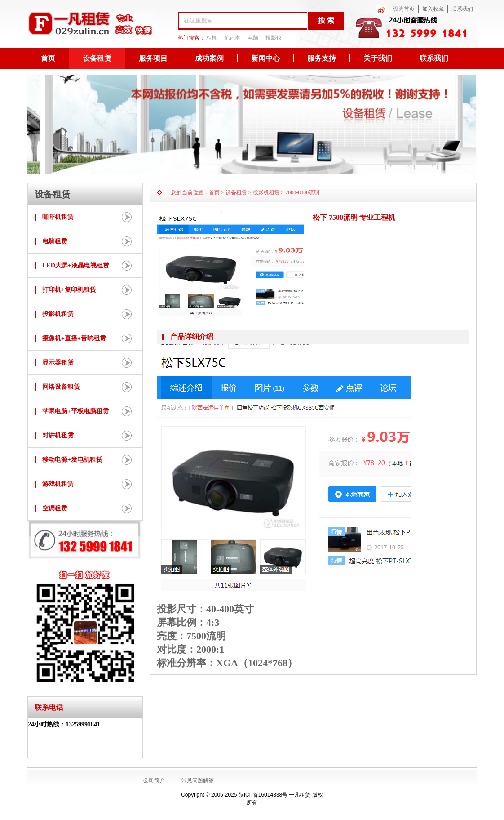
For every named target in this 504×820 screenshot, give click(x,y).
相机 (212, 38)
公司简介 (154, 780)
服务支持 (322, 58)
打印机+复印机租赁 (69, 290)
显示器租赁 (58, 363)
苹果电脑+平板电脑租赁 (75, 411)
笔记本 (232, 38)
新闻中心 (265, 58)
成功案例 (209, 58)
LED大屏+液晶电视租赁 (76, 265)
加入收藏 (433, 9)
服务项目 (153, 58)
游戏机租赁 (58, 484)
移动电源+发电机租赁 (72, 460)
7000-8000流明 (302, 192)
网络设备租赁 (61, 387)
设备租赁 (97, 58)
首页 (48, 58)
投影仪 (274, 38)
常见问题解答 (198, 780)
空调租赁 (55, 508)
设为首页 (404, 9)
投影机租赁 (58, 314)
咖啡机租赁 (58, 217)
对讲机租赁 (58, 435)
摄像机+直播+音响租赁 (74, 338)
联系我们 (462, 9)
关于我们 (378, 58)
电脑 (253, 38)
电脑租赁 (55, 241)
